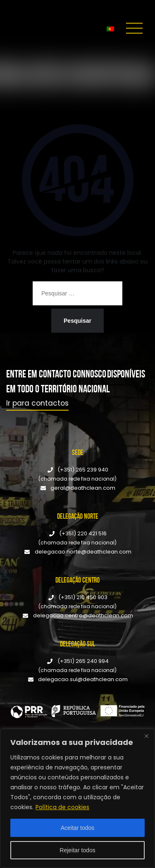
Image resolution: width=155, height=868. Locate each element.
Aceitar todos (78, 828)
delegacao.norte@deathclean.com (83, 552)
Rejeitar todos (77, 850)
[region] (77, 798)
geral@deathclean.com (83, 488)
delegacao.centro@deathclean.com (83, 615)
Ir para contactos (37, 403)
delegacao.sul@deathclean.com (83, 679)
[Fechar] (146, 736)
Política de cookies (62, 807)
